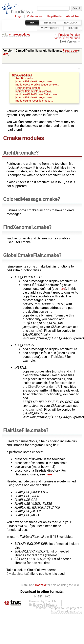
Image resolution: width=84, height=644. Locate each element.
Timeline (50, 23)
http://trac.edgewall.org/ (67, 612)
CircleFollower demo (43, 387)
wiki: (5, 35)
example (35, 331)
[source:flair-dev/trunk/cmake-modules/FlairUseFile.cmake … (34, 99)
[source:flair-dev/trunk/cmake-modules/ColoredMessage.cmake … (37, 83)
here (62, 289)
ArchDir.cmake (24, 78)
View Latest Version (67, 38)
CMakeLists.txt (17, 574)
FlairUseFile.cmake (25, 430)
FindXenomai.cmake (28, 88)
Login (19, 16)
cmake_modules (20, 35)
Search (73, 28)
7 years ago (70, 51)
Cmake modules (22, 75)
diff (5, 54)
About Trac (73, 16)
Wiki (32, 23)
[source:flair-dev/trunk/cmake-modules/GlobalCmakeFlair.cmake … (38, 93)
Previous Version (69, 35)
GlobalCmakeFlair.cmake (31, 255)
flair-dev (52, 115)
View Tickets (50, 28)
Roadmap (71, 23)
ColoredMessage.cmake (30, 199)
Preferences (35, 16)
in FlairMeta (56, 357)
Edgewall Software (45, 605)
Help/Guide (54, 16)
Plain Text (42, 596)
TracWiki (40, 585)
